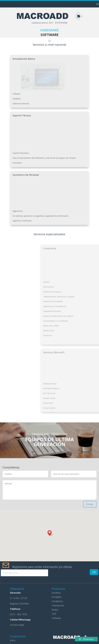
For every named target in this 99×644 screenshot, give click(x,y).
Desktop (56, 593)
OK (94, 572)
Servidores (57, 601)
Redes (55, 610)
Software (56, 618)
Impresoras (58, 605)
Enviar (90, 504)
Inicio (13, 640)
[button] (50, 533)
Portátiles (57, 597)
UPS (54, 614)
